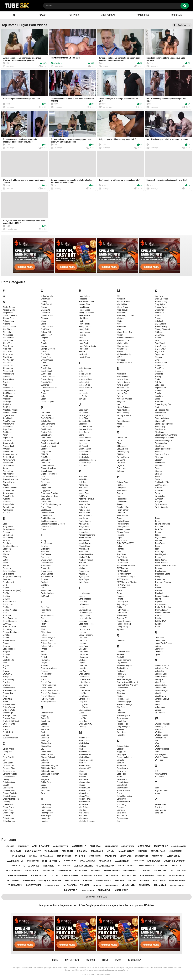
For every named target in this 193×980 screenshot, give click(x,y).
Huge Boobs (84, 343)
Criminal (44, 352)
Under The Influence (164, 643)
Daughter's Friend (48, 446)
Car (4, 760)
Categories (143, 15)
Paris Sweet (122, 490)
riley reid (49, 866)
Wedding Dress (161, 735)
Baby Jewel (8, 527)
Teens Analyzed (162, 563)
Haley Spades (47, 813)
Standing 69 (160, 421)
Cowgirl (44, 346)
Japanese (83, 424)
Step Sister (160, 446)
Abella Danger (9, 307)
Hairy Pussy (46, 810)
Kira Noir (83, 563)
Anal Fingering (9, 393)
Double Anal (46, 510)
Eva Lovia (45, 582)
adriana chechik (84, 866)
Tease (157, 546)
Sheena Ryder (161, 307)
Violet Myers (160, 696)
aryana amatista (146, 866)
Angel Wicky (8, 418)
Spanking (159, 396)
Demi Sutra (46, 463)
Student (158, 479)
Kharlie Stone (85, 546)
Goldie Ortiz (46, 782)
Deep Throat (46, 452)
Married (82, 763)
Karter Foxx (84, 493)
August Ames (9, 493)
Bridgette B (8, 699)
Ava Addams (8, 507)
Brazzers (7, 685)
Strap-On (159, 474)
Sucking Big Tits (162, 482)
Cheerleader (8, 804)
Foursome (45, 660)
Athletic (6, 485)
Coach (44, 324)
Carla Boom (8, 763)
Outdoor (120, 471)
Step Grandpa (161, 443)
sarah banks (97, 851)
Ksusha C (83, 574)
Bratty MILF (8, 674)
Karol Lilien (84, 490)
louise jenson (95, 856)
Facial (43, 613)
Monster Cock (123, 340)
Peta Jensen (122, 515)
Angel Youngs (9, 421)
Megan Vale (84, 796)
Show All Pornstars (96, 897)
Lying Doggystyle (86, 724)
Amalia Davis (8, 374)
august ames (128, 846)
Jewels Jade (84, 440)
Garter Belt (46, 729)
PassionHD (122, 502)
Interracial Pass (86, 379)
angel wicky (121, 890)
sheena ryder (65, 871)
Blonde (6, 638)
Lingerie (82, 668)
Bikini (5, 613)
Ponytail (120, 549)
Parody (120, 493)
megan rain (130, 871)
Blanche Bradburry (11, 632)
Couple (44, 343)
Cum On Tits (46, 382)
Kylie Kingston (85, 579)
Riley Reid (121, 691)
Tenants (158, 568)
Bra (4, 668)
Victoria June (161, 688)
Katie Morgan (85, 510)
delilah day (81, 871)
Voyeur (158, 710)
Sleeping (159, 357)
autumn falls (158, 851)
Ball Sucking (8, 538)
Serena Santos (123, 818)
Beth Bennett (8, 582)
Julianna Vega (85, 463)
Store (157, 468)
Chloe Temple (47, 296)
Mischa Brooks (123, 302)
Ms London (122, 349)
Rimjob (120, 696)
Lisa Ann (83, 671)
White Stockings (162, 749)
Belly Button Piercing (12, 577)
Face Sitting (46, 610)
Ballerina (7, 540)
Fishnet (44, 635)
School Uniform (124, 802)
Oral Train (121, 463)
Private (120, 599)
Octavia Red (122, 438)
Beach (5, 563)
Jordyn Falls (84, 457)
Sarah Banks (122, 768)
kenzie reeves (112, 871)
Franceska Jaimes (49, 668)
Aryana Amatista (10, 454)
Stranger (159, 471)
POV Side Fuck (123, 579)
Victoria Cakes (161, 685)
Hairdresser (46, 807)
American (7, 382)
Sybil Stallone (161, 504)
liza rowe (145, 871)
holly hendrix (88, 890)
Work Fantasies (162, 757)
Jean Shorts (84, 432)
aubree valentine (18, 876)
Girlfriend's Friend (48, 768)
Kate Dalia (83, 502)
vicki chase (159, 880)
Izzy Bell (82, 399)
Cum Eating (46, 368)
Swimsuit (159, 499)
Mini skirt (121, 299)
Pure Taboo (122, 613)
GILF (43, 749)
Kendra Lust (84, 532)
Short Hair (159, 313)
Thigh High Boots (162, 574)
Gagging (44, 716)
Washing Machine (163, 724)
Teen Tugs (159, 552)
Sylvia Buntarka (162, 507)
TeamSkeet (160, 543)
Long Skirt (83, 704)
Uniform (158, 646)
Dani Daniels (46, 429)
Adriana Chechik (10, 315)
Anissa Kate (8, 427)
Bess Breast (8, 579)
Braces (6, 671)
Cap (5, 754)
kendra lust (23, 846)
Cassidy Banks (9, 777)
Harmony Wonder (86, 302)
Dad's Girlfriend (47, 418)
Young (158, 793)
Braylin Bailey (8, 679)
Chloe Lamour (9, 821)
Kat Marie (83, 496)
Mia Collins (84, 807)
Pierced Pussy (123, 532)
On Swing (121, 460)
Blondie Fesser (9, 641)
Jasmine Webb (85, 427)
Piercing (120, 535)
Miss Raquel (122, 310)
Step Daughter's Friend (165, 438)
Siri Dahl (158, 332)
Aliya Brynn (8, 357)
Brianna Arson (9, 693)
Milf (119, 296)
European (45, 579)
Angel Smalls (8, 415)
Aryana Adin (8, 452)
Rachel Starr (122, 657)
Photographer (123, 527)
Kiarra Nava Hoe (86, 554)
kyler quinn (33, 861)
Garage (44, 724)
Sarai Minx (121, 771)
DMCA (118, 960)
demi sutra (145, 885)
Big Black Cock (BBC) (12, 591)
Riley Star (121, 693)
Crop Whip (45, 354)
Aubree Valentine (10, 488)
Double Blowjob (48, 513)
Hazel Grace (84, 307)
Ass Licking (8, 471)
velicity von (158, 856)
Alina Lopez (8, 354)
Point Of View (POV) (126, 543)
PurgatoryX (122, 618)
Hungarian (83, 349)
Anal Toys (7, 402)
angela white (33, 851)
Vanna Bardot (161, 677)
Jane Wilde (84, 418)
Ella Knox (45, 552)
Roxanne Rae (123, 724)
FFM (43, 629)
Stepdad (159, 452)
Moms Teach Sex (124, 332)
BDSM (5, 560)
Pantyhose (122, 488)
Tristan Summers (162, 613)
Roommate (122, 713)
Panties (120, 485)
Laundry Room (85, 610)
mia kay (97, 885)
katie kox (80, 856)
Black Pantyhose (10, 618)
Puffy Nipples (123, 610)
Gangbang (45, 721)
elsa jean (96, 846)
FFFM (43, 627)
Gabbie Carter (47, 713)
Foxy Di (44, 663)
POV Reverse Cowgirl (126, 577)
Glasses (44, 777)
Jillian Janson (85, 449)
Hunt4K (82, 352)
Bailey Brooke (9, 529)
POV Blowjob (123, 560)
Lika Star (83, 649)
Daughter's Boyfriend (50, 443)
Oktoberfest (122, 446)
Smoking (159, 371)
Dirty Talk (45, 479)
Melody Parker (85, 799)
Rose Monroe (123, 718)
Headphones (84, 310)
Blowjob (6, 646)
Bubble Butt (8, 732)
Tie (156, 585)
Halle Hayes (46, 816)
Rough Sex (122, 721)
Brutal (5, 729)
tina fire (85, 885)
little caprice (31, 866)
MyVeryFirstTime (124, 363)
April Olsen (7, 432)
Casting (6, 779)
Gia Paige (45, 741)
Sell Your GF (122, 816)
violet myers (129, 876)
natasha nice (64, 866)
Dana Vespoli (47, 427)
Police (120, 546)
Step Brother (160, 429)
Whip (157, 743)
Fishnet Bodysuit (48, 638)
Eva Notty (45, 585)
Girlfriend (45, 763)
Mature (82, 785)
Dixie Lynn (45, 482)
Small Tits (159, 368)
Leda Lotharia (85, 618)
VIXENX (158, 704)
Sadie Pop (121, 749)
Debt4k (44, 449)
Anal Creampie (9, 390)
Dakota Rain (46, 421)
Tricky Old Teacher (163, 607)
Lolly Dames (84, 696)
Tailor (157, 521)
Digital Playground (49, 474)
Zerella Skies (160, 804)
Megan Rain (84, 793)
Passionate (122, 499)
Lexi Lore (83, 638)
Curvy (43, 393)
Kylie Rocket (84, 582)
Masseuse (83, 779)
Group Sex (45, 791)
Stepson (158, 460)
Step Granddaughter (164, 440)
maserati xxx (122, 861)
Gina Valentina (47, 754)
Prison (120, 593)
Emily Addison (47, 563)
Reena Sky (121, 674)
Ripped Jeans (123, 699)
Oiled (119, 443)
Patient (120, 504)
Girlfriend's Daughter (50, 766)
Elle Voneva (46, 554)
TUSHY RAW (160, 621)
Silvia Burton (160, 324)
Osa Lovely (122, 468)
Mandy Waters (85, 754)
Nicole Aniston (123, 407)
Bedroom (7, 568)
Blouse (6, 643)
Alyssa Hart (8, 371)
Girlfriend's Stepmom (50, 774)
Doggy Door (46, 488)
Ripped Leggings (124, 702)
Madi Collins (84, 741)
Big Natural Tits (9, 602)
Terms (105, 960)
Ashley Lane (8, 463)
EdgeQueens (46, 543)
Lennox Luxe (84, 629)
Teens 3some (161, 560)
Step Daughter (161, 432)
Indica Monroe (85, 374)
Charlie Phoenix (10, 796)
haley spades (70, 885)
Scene (120, 793)
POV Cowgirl (122, 563)
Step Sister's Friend (163, 449)
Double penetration (49, 521)
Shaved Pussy (161, 302)
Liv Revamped (85, 679)
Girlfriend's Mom (48, 771)
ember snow (138, 861)
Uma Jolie (159, 638)
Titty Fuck (159, 593)
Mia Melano (84, 816)
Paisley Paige (123, 482)
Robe (119, 710)
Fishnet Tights (47, 646)
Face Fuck (45, 607)
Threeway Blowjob (163, 582)
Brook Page (8, 713)
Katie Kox (83, 507)
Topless (158, 602)
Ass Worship (8, 474)
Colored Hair (46, 335)
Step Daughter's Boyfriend (166, 435)
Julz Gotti (83, 465)
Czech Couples (47, 402)
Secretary (121, 810)
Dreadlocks (46, 527)
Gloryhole (45, 779)
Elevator (44, 546)
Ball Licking (8, 535)
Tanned (158, 532)
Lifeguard (83, 643)
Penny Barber (123, 510)
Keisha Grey (84, 524)
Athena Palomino (10, 479)
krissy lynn (129, 885)
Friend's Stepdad (48, 696)
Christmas (45, 299)
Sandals (120, 760)
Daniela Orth (46, 432)
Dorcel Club (46, 507)
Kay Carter (83, 518)
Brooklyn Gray (9, 718)
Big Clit (6, 593)
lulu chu (54, 875)
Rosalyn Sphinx (124, 716)
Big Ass (6, 588)
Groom (44, 788)
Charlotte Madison (11, 799)
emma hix (162, 876)
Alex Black (7, 329)
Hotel (81, 338)
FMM (43, 652)
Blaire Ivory (8, 629)
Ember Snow (46, 560)
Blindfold (7, 635)
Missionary (122, 313)
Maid (81, 749)
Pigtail (120, 538)
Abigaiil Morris (9, 310)
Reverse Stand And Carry (128, 685)
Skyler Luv (159, 354)
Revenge (121, 677)
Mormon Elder (123, 346)
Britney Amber (9, 704)
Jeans (81, 435)
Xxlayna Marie (161, 774)
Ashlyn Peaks (9, 465)
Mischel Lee (122, 304)
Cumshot (45, 385)
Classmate (45, 310)
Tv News (159, 624)
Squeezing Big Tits (163, 404)
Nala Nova (121, 374)
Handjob (44, 821)
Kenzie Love (84, 540)
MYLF (119, 357)
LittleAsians (84, 677)
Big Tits (6, 607)
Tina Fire (159, 588)
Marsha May (84, 766)
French (44, 677)
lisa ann (82, 851)
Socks (158, 379)
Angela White (8, 424)
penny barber (15, 885)
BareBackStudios (10, 546)
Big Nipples (8, 604)
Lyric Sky (83, 727)
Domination (46, 502)
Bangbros (7, 543)
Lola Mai (83, 693)
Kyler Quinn (84, 577)
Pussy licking (123, 627)
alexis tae (88, 880)
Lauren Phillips (85, 613)
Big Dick (6, 596)
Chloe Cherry (8, 818)
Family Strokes (47, 616)
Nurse (120, 424)
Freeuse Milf (46, 674)
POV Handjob (123, 571)
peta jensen (68, 851)
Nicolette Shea (123, 410)
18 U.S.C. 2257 (134, 960)
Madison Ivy (84, 746)
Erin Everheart (47, 577)
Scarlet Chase (123, 782)
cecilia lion (48, 871)
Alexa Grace (8, 335)
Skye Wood (160, 343)
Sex (119, 821)
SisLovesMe (160, 335)
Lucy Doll (83, 716)
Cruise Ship (46, 357)
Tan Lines (159, 527)
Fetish (44, 624)
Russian (120, 729)
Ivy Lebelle (83, 393)
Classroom (46, 313)
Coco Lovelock (47, 327)
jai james (95, 871)
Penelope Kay (123, 507)
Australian (7, 502)
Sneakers (159, 374)
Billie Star (7, 616)
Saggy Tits (121, 752)
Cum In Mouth (47, 371)
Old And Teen (123, 449)
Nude (119, 418)
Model (120, 321)
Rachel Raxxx (123, 654)
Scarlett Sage (123, 788)
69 (4, 296)
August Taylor (9, 496)
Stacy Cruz (159, 415)
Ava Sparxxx (8, 510)
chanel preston (105, 866)
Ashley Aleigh (9, 457)
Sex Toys (159, 296)
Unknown (159, 652)
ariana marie (111, 846)
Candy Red (7, 752)
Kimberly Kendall (86, 560)
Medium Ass (84, 788)
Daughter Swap (47, 440)
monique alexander (50, 880)
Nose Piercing (123, 413)
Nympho (121, 427)
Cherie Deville (9, 807)
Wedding (159, 732)
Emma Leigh (46, 571)
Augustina (7, 499)
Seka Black (122, 813)
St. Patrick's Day (162, 410)
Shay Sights (160, 304)
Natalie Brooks (123, 382)
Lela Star (83, 627)
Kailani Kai (83, 479)
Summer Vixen (161, 485)
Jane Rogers (84, 415)
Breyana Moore (9, 691)
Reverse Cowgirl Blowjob (128, 682)
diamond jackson (92, 876)
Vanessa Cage (161, 674)
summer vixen (142, 856)
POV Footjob (122, 568)
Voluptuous (160, 707)
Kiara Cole (83, 552)
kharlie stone (70, 861)
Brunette (6, 727)
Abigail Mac (8, 313)
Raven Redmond (124, 660)
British (6, 702)
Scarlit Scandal (123, 791)
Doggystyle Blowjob (49, 493)
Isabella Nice (84, 385)
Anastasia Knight (10, 410)
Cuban (44, 363)
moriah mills (79, 846)
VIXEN (158, 702)
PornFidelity (122, 557)
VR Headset (160, 713)
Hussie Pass (84, 357)
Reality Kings (123, 668)
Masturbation (85, 782)
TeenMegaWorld (162, 554)
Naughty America (124, 399)
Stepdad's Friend (162, 454)
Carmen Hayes (9, 771)
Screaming (122, 807)
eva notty (15, 866)
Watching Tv (160, 727)
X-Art (157, 771)
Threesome (160, 579)
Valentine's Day (161, 668)
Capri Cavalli (8, 757)
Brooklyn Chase (10, 716)
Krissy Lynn (84, 571)
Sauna (120, 777)
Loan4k (82, 688)
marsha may (177, 876)
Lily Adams (84, 652)
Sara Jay (121, 763)
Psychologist (123, 604)
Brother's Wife (9, 724)
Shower (158, 318)
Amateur (7, 377)
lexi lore (10, 846)
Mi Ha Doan (84, 804)
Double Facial (47, 515)
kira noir (120, 880)
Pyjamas (121, 629)
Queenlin (121, 641)
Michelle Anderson (87, 821)
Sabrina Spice (123, 746)
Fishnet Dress (47, 641)
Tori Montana (161, 604)
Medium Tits (84, 791)
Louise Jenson (85, 710)
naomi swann (177, 885)
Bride (5, 696)
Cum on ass (46, 374)
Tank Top (159, 529)
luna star (160, 885)
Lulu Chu (83, 718)
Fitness (44, 649)
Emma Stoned (47, 574)
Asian (5, 468)
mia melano (160, 871)
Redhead (121, 671)
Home (14, 15)
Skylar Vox (159, 352)
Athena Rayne (9, 482)
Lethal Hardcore (86, 635)
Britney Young (9, 707)
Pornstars (177, 15)
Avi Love (6, 513)
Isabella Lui (84, 382)
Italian (81, 390)
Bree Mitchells (9, 688)
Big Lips (6, 599)
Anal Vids (7, 404)
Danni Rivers (46, 435)
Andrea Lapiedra (10, 413)
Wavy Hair (159, 729)
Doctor (44, 485)
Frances (44, 666)
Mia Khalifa (84, 813)
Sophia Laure (161, 388)
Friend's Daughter (48, 685)
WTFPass (159, 760)
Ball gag (6, 532)
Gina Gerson (46, 752)
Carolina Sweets (10, 774)
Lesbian (82, 632)
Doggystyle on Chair (50, 496)
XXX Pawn (159, 777)
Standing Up (160, 427)
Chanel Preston (9, 791)
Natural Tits (122, 393)
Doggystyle (46, 490)
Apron (5, 435)
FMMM (44, 654)
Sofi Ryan (159, 382)
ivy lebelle (47, 856)
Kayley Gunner (85, 521)
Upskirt (158, 654)
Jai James (83, 413)
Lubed (81, 713)
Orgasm (120, 465)
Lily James (83, 654)
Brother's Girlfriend (11, 721)
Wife (157, 752)
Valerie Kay (160, 671)
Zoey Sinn (159, 813)
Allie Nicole (8, 365)
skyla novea (13, 880)
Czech (44, 399)
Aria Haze (7, 440)
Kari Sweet (83, 488)
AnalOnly (7, 407)
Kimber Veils (84, 557)
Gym (43, 793)
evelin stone (173, 856)
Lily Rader (83, 666)
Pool (119, 552)
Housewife (83, 340)
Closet (44, 321)
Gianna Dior (46, 746)
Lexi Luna (83, 641)
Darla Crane (46, 438)
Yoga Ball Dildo (161, 791)
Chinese (6, 816)
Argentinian (8, 438)
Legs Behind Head (87, 624)
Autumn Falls (8, 504)
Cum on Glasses (48, 377)
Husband (83, 354)
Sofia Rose (159, 385)
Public (120, 607)
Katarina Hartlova (86, 499)
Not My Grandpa (124, 415)
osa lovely (32, 871)
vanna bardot (51, 851)
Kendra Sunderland (87, 535)
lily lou (111, 851)
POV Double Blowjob (126, 565)
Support (91, 960)
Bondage (7, 654)
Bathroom (7, 549)
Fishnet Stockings (49, 643)
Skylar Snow (160, 349)
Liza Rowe (83, 685)
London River (84, 699)
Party (119, 496)
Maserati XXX (85, 768)
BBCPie (6, 554)
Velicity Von (160, 679)
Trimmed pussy (162, 610)
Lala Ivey (83, 596)
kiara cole (145, 880)
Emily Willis (46, 565)
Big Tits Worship (10, 610)
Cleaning (45, 318)
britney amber (64, 856)
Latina (82, 607)
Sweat (158, 493)
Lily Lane (83, 660)
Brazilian (6, 682)
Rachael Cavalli (123, 652)
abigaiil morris (14, 871)
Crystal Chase (47, 360)
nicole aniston (176, 851)
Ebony (44, 540)
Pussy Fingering (124, 624)
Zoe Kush (159, 807)
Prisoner (121, 596)
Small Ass (159, 365)
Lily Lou (82, 663)
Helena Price (84, 315)
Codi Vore (45, 329)
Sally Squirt (122, 754)
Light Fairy (83, 646)
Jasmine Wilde (85, 429)
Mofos (120, 324)
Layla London (85, 616)
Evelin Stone (46, 591)
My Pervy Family (124, 354)
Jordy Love (84, 454)
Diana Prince (46, 471)
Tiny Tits (159, 591)
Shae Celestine (161, 299)
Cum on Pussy (47, 379)
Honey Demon (85, 327)
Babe (5, 524)
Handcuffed (46, 818)
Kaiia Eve (83, 477)
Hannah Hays (85, 296)
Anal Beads (8, 388)
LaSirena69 (84, 604)
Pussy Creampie (124, 621)
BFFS (5, 585)
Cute (43, 396)
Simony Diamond (162, 329)
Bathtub (6, 552)
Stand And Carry (162, 418)
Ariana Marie (8, 443)
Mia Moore (83, 818)
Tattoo (158, 535)
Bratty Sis (7, 677)
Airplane (6, 324)
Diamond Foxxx (48, 465)
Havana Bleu (84, 304)
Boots (5, 657)
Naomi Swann (123, 377)
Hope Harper (84, 332)
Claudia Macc (47, 315)
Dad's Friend (46, 415)
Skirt (157, 340)
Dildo (43, 477)
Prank (119, 591)
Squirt (157, 407)
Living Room (84, 682)
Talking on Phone (162, 524)
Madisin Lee (84, 743)
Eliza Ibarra (46, 549)
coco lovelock (88, 861)
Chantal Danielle (10, 793)
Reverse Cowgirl (124, 679)
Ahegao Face (8, 318)
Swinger (158, 502)
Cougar (44, 340)
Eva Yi (43, 588)
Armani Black (9, 446)
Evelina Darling (47, 593)
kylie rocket (19, 856)
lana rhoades (126, 851)
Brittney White (9, 710)
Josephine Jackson (87, 460)
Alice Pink (7, 349)
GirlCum (44, 760)
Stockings (159, 465)
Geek (43, 732)
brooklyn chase (52, 885)
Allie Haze (7, 363)
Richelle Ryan (123, 688)
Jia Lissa (83, 443)
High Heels (84, 318)
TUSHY (158, 618)
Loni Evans (83, 707)
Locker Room (85, 691)
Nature (120, 396)
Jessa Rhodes (85, 438)
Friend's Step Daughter (51, 693)
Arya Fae (7, 449)
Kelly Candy (84, 527)
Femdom (45, 621)
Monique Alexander (125, 338)
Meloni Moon (85, 802)
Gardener (45, 727)
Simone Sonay (161, 327)
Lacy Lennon (84, 593)
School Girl (122, 799)
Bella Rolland (8, 574)
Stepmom (159, 457)
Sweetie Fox (160, 496)
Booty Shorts (8, 660)
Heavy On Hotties (86, 313)
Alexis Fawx (8, 340)
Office (119, 440)
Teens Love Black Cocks (165, 565)
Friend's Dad (46, 682)
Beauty (6, 565)
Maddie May (84, 738)
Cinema (44, 307)
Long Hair (83, 702)
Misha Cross (122, 307)
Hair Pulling (46, 804)
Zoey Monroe (161, 810)
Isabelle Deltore (86, 388)
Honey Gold (84, 329)
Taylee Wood (160, 538)
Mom (119, 329)
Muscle (120, 352)
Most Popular (108, 15)
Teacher (158, 540)
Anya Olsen (8, 429)
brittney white (51, 861)
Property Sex (122, 602)
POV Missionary (124, 574)
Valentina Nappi (162, 666)
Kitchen (82, 568)
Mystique (121, 360)
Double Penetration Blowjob (53, 524)
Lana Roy (83, 602)
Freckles (44, 671)
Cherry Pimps (9, 813)
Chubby (44, 302)
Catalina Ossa (9, 782)
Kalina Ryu (83, 485)
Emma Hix (45, 568)
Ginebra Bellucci (48, 757)
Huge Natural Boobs (88, 346)
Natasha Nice (123, 388)
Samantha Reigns (125, 757)
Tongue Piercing (162, 596)
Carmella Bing (9, 768)
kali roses (143, 851)
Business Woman (10, 738)
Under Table (160, 641)
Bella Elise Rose (10, 571)
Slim (157, 360)
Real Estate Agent (125, 666)
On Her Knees (123, 457)
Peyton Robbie (123, 521)
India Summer (85, 368)
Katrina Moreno (86, 515)
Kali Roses (83, 482)
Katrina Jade (84, 513)
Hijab (81, 321)
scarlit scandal (179, 846)
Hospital (82, 335)
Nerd (119, 404)
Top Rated (74, 15)
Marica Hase (84, 757)
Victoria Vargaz (162, 691)
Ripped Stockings (124, 704)
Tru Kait (158, 616)
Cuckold (44, 365)
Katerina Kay (84, 504)
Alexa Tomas (8, 338)
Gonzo (44, 785)
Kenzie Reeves (85, 543)
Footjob (44, 657)
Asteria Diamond (10, 477)
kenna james (16, 851)
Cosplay (44, 338)
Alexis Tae (7, 343)
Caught (6, 785)
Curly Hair (45, 390)
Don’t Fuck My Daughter (51, 504)
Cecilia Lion (8, 788)
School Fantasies (124, 796)
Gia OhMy (45, 738)
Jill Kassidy (84, 446)
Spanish (158, 393)
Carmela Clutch (9, 766)
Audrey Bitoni (8, 490)
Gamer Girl (45, 718)
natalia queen (70, 876)
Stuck (157, 477)
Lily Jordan (84, 657)
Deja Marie (45, 457)
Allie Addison (8, 360)
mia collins (72, 880)
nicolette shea (33, 885)
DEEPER (44, 454)
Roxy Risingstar (124, 727)
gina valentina (126, 866)
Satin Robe (122, 774)
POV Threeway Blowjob (127, 582)
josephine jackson (175, 861)
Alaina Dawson (9, 327)
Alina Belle (7, 352)
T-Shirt (158, 518)
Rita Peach (122, 707)
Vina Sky (159, 693)
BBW (5, 557)
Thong (158, 577)
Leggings (83, 621)
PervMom (121, 513)
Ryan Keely (122, 732)
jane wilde (176, 866)
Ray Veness (122, 663)
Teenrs (158, 557)
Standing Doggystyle (164, 424)
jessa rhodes (29, 880)
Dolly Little (45, 499)
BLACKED (7, 624)
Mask (81, 771)
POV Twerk (122, 588)
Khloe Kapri (84, 549)
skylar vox (112, 876)
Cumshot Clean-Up (49, 388)
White (157, 746)
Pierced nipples (124, 529)
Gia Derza (45, 735)
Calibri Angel (8, 749)
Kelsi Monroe (85, 529)
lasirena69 (154, 861)
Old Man (121, 454)
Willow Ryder (160, 754)
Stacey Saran (161, 413)
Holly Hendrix (85, 324)
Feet (43, 618)
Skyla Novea (160, 346)
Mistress (121, 318)
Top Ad (158, 599)
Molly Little (122, 327)
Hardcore (83, 299)
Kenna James (85, 538)
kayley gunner (111, 885)
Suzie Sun (159, 490)
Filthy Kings (46, 632)
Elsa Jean (45, 557)
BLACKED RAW (9, 627)
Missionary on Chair (126, 315)
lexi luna (132, 880)
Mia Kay (82, 810)
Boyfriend (7, 666)
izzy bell (33, 856)
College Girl (46, 332)
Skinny (158, 338)
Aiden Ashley (8, 321)
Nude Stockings (124, 421)
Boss (5, 663)
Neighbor (121, 402)
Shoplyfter (159, 310)
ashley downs (147, 875)
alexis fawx (144, 846)
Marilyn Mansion (86, 760)
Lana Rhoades (85, 599)
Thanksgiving (161, 571)
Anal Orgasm (8, 396)
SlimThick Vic (161, 363)
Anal (5, 385)
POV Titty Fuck (123, 585)
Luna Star (83, 721)
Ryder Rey (121, 735)
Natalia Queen (123, 379)
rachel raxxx (39, 876)
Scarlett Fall (122, 785)
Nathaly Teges (123, 390)
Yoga (157, 788)
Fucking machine (48, 702)
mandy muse (161, 846)
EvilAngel (45, 596)
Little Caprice (85, 674)
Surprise (158, 488)
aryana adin (105, 861)
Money (120, 335)
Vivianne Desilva (162, 699)
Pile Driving (122, 540)
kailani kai (110, 856)
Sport (157, 399)
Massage (83, 774)
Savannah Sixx (123, 779)
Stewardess (160, 463)
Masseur (83, 777)
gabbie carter (15, 861)
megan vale (126, 856)
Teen (157, 549)
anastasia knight (177, 880)
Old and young (123, 452)
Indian (81, 371)
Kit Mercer (83, 565)
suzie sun (162, 866)
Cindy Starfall (47, 304)
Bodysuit (7, 652)
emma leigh (105, 890)
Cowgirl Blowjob (48, 349)
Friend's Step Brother (50, 691)
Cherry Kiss (8, 810)
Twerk (158, 627)
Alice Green (8, 346)
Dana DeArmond (48, 424)
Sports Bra (159, 402)
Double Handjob (48, 518)
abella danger (41, 846)
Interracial (83, 377)
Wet (157, 741)
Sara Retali (122, 766)
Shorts (158, 315)
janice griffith (60, 846)
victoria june (179, 871)
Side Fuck (159, 321)
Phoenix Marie (123, 524)
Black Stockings (10, 621)
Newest (43, 15)
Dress (43, 529)
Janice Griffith (85, 421)
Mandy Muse (84, 752)
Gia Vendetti (46, 743)
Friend (44, 679)
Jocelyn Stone (85, 452)
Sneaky (158, 377)
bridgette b (71, 890)
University (159, 649)
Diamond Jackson (49, 468)
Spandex (159, 390)
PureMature (122, 616)
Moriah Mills (122, 343)
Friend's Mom (47, 688)
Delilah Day (46, 460)
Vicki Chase (160, 682)
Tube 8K (94, 975)
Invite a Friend (72, 960)
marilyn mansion (104, 880)
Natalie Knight (123, 385)
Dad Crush (45, 413)
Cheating (7, 802)
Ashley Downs (9, 460)
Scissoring (121, 804)
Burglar (6, 735)
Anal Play (7, 399)
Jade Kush (83, 410)
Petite (119, 518)
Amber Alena (8, 379)
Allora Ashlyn (8, 368)
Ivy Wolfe (83, 396)
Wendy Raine (160, 738)
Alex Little (7, 332)
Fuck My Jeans (47, 699)
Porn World (122, 554)
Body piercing (9, 649)
